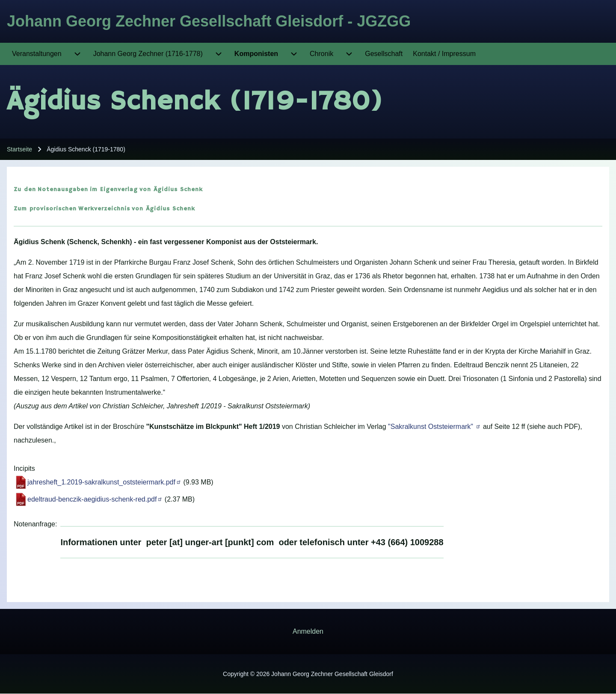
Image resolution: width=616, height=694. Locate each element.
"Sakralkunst (434, 427)
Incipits (24, 468)
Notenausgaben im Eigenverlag (88, 189)
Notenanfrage (34, 524)
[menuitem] (37, 54)
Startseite (19, 149)
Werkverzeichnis (104, 209)
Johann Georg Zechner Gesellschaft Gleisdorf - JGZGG (209, 21)
